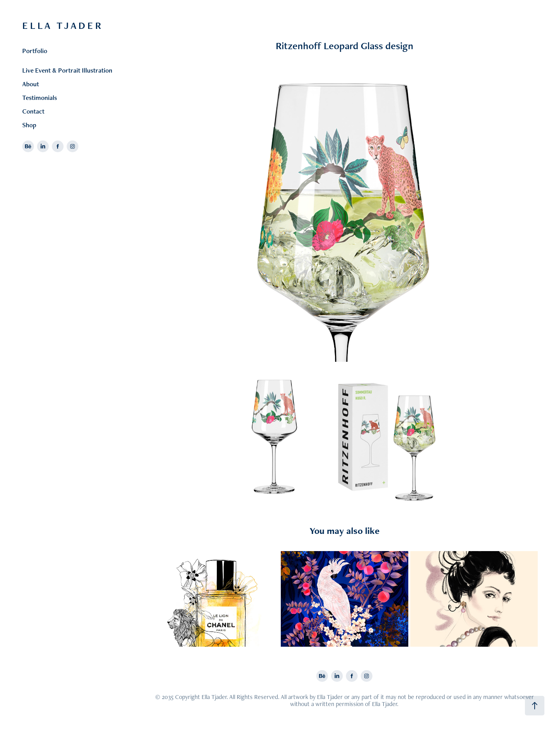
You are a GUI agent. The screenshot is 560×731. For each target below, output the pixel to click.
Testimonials (40, 98)
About (31, 84)
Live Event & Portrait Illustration (67, 70)
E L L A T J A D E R (63, 25)
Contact (33, 111)
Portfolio (35, 51)
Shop (29, 125)
